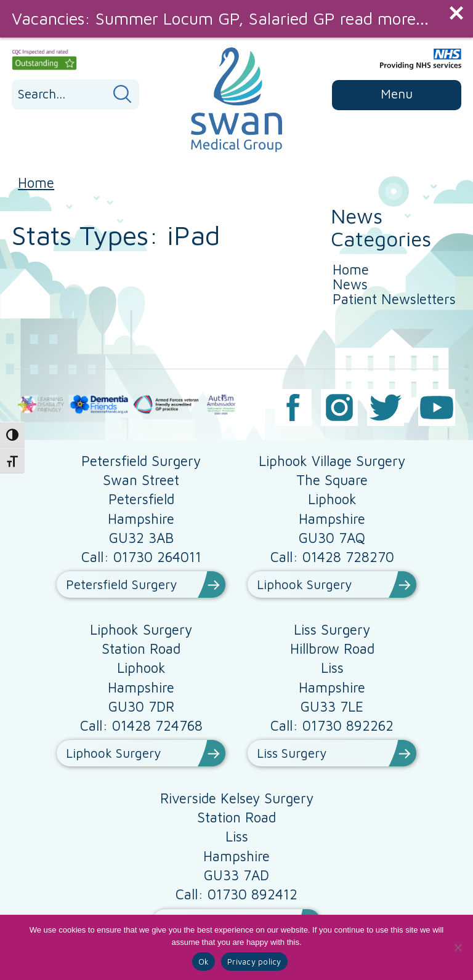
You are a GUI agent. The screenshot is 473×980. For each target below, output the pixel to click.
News (350, 284)
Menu (397, 94)
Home (36, 183)
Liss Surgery (292, 753)
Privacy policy (254, 962)
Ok (204, 962)
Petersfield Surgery (121, 584)
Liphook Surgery (304, 584)
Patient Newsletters (394, 299)
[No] (458, 947)
